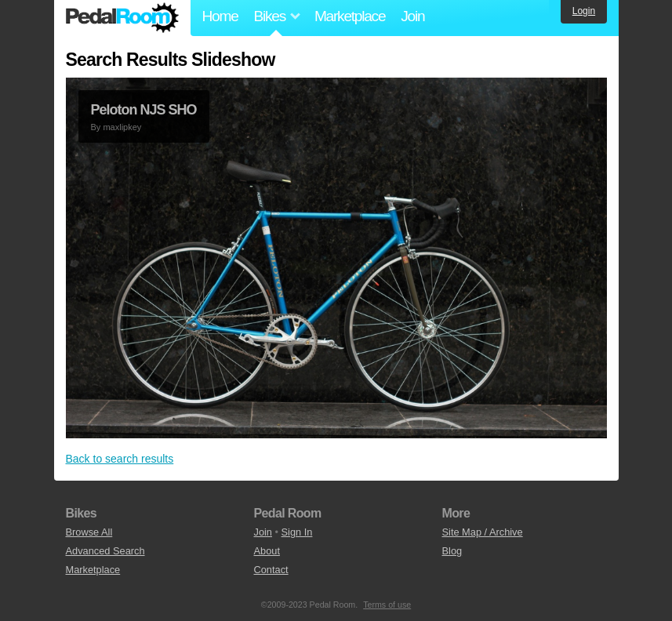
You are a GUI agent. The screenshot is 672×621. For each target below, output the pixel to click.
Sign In (297, 532)
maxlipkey (122, 127)
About (267, 551)
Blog (452, 551)
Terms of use (387, 605)
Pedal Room (122, 18)
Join (412, 16)
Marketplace (350, 16)
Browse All (89, 532)
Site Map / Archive (483, 532)
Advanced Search (105, 551)
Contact (271, 570)
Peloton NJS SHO (144, 110)
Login (584, 11)
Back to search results (120, 459)
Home (220, 16)
